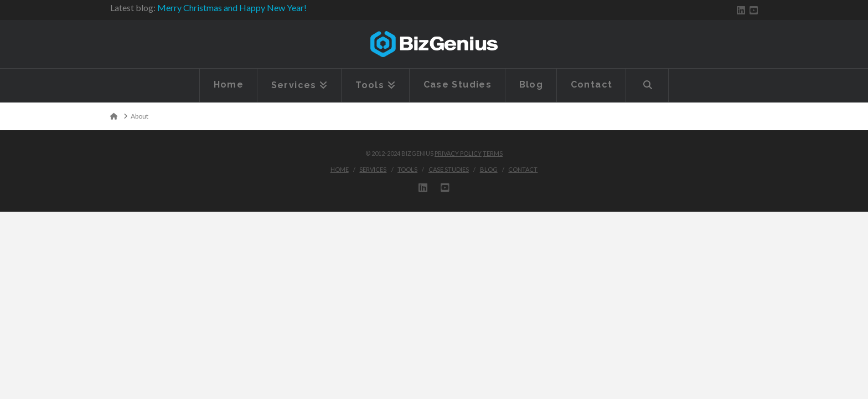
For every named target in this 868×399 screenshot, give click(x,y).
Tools (407, 169)
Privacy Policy (458, 153)
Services (373, 169)
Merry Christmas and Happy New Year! (232, 7)
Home (340, 169)
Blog (489, 169)
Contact (523, 169)
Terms (493, 153)
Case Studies (449, 169)
